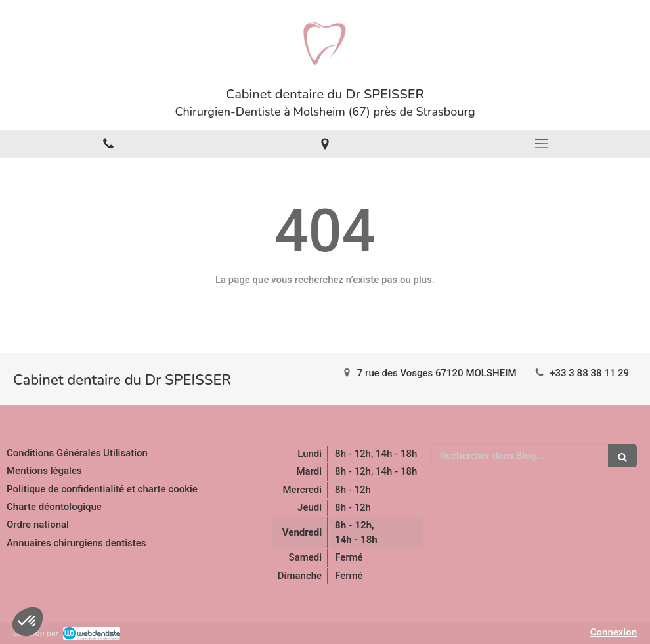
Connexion (614, 632)
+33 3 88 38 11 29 (589, 373)
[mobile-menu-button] (542, 144)
